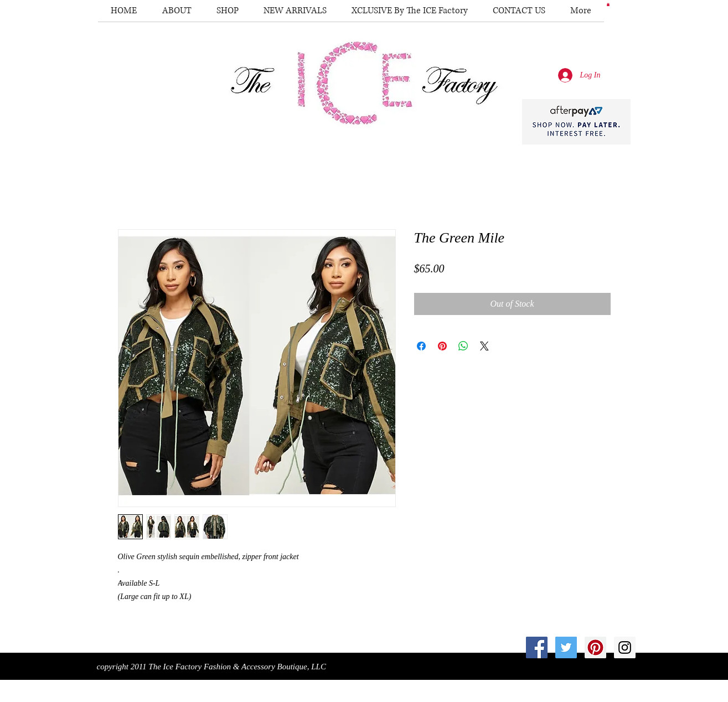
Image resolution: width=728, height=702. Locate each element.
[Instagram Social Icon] (625, 647)
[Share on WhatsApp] (463, 346)
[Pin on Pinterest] (442, 346)
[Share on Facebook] (421, 346)
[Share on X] (484, 346)
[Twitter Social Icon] (566, 647)
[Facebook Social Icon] (537, 647)
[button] (608, 4)
